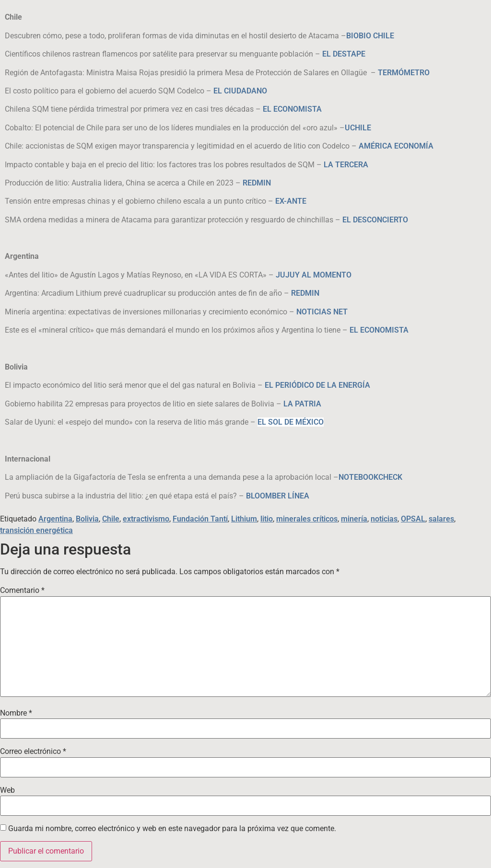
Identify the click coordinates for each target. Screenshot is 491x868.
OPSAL (413, 519)
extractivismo (146, 519)
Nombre (16, 713)
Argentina (55, 519)
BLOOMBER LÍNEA (278, 496)
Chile (111, 519)
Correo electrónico (33, 752)
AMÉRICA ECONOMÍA (396, 146)
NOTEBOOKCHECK (370, 477)
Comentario (22, 590)
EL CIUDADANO (240, 91)
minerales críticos (307, 519)
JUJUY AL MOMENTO (314, 275)
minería (354, 519)
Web (7, 790)
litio (267, 519)
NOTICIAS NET (322, 312)
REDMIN (257, 183)
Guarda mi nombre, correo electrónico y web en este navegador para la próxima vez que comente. (172, 829)
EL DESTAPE (344, 54)
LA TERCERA (346, 165)
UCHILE (358, 128)
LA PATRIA (302, 404)
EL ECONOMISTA (292, 109)
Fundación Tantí (200, 519)
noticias (384, 519)
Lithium (244, 519)
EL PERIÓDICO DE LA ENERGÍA (317, 385)
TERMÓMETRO (404, 73)
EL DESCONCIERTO (375, 220)
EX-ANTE (291, 201)
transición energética (36, 530)
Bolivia (87, 519)
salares (441, 519)
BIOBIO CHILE (370, 36)
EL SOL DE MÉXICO (291, 422)
